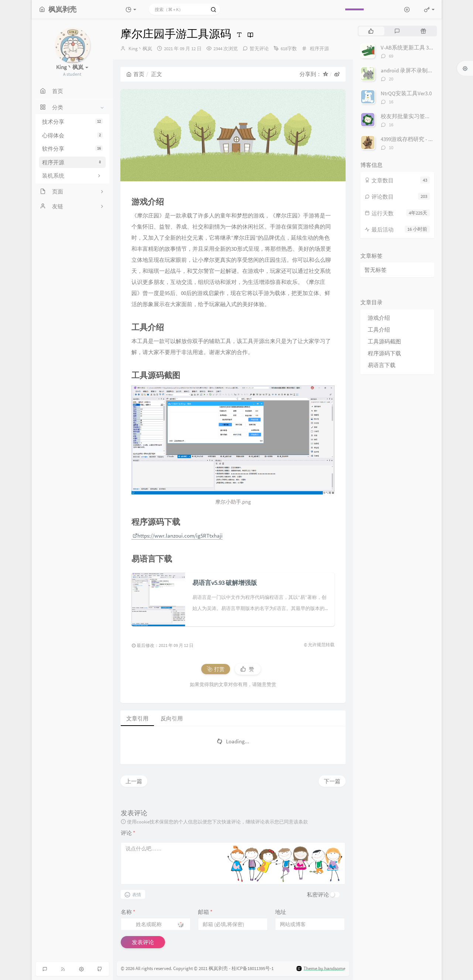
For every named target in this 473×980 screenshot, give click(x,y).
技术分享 (72, 122)
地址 (281, 912)
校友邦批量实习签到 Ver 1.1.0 (416, 116)
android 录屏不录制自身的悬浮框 (421, 70)
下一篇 (332, 781)
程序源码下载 (384, 353)
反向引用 (172, 718)
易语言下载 (382, 365)
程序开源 (72, 162)
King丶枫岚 (140, 49)
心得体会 (72, 135)
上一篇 (134, 781)
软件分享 (72, 149)
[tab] (371, 31)
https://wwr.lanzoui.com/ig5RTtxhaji (178, 536)
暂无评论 (259, 49)
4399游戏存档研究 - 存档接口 (416, 139)
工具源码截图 (384, 341)
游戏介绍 (379, 318)
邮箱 (205, 912)
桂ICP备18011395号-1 (253, 969)
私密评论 (318, 895)
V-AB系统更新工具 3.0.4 (409, 47)
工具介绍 (379, 330)
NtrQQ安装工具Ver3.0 (406, 93)
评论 (128, 833)
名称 (128, 912)
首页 (135, 74)
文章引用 (137, 718)
